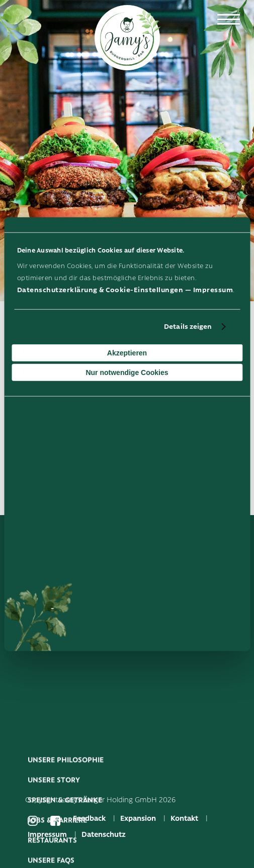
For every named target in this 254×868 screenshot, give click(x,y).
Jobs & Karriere (57, 853)
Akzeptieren (127, 353)
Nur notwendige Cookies (127, 373)
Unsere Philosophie (66, 792)
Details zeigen (188, 327)
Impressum (213, 290)
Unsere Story (54, 813)
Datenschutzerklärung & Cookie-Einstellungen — (105, 290)
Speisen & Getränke (65, 833)
